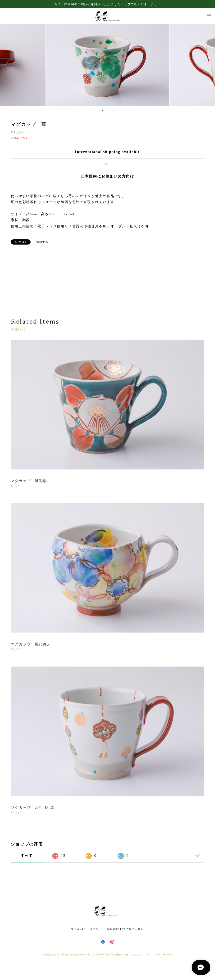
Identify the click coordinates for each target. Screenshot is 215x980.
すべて (27, 856)
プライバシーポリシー (86, 929)
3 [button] (110, 111)
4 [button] (113, 111)
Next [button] (207, 65)
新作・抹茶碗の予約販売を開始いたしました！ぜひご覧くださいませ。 (107, 4)
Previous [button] (8, 65)
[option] (107, 65)
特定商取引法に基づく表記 (126, 929)
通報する (42, 242)
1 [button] (103, 111)
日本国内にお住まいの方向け (108, 176)
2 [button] (106, 111)
